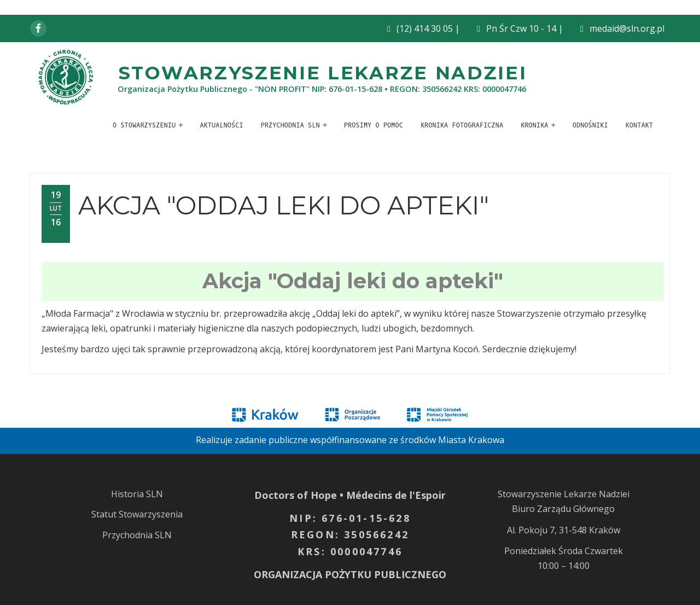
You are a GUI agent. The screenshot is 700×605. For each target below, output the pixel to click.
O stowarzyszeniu (144, 125)
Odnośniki (590, 125)
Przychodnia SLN (290, 125)
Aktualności (221, 125)
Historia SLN (137, 494)
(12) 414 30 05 (425, 28)
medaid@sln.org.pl (627, 28)
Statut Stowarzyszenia (137, 514)
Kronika (534, 125)
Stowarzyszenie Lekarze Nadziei (323, 72)
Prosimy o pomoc (374, 125)
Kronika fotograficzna (462, 125)
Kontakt (639, 125)
